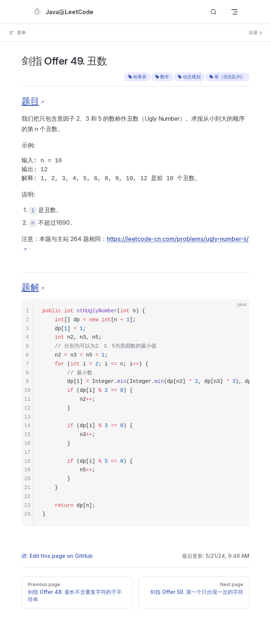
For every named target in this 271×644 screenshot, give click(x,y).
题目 (30, 101)
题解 (30, 287)
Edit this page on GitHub (57, 556)
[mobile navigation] (234, 12)
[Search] (214, 12)
